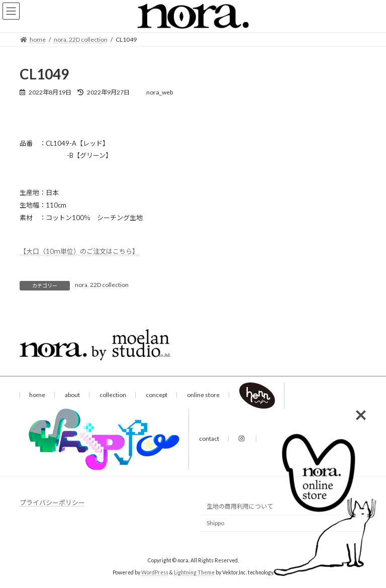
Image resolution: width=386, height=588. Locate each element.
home (37, 395)
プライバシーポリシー (52, 503)
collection (113, 395)
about (72, 395)
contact (209, 438)
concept (157, 395)
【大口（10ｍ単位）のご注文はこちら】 (79, 251)
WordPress (155, 573)
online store (203, 395)
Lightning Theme (194, 573)
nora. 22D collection (102, 285)
